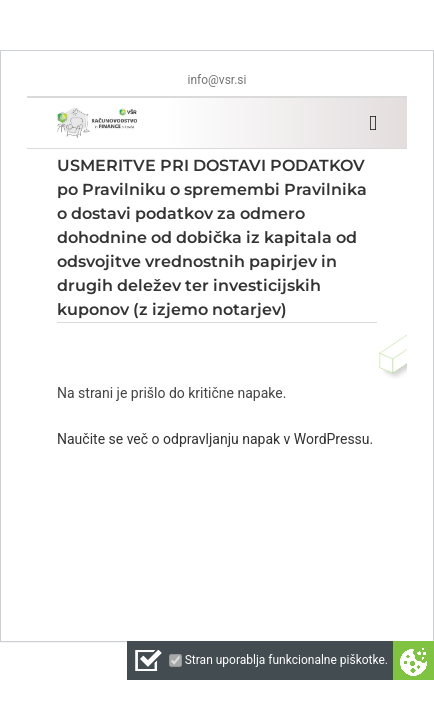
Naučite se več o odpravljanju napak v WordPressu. (215, 439)
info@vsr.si (217, 80)
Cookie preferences (413, 660)
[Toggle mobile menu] (373, 123)
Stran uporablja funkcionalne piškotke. (286, 660)
